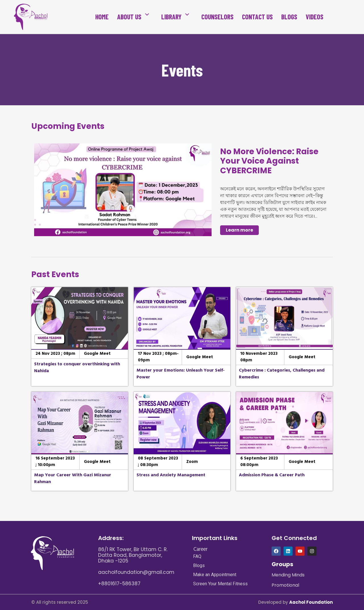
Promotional (285, 585)
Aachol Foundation (311, 602)
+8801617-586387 (119, 584)
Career (200, 549)
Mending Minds (288, 575)
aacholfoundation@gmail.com (136, 572)
